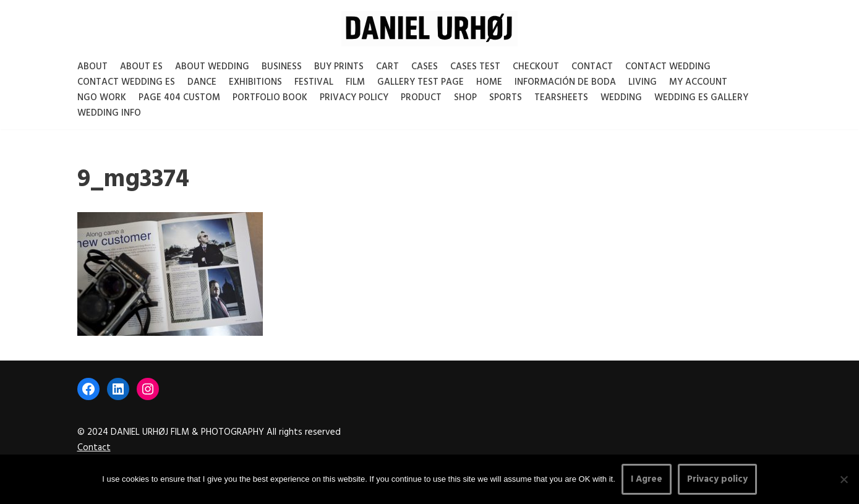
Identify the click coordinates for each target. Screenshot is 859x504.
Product (421, 98)
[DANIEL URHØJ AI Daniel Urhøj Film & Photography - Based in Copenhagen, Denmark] (430, 29)
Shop (465, 98)
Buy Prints (339, 67)
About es (141, 67)
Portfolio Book (270, 98)
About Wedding (212, 67)
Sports (506, 98)
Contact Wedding (668, 67)
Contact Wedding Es (126, 82)
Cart (387, 67)
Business (282, 67)
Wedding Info (109, 113)
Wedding (621, 98)
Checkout (536, 67)
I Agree (647, 479)
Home (489, 82)
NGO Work (102, 98)
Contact (592, 67)
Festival (314, 82)
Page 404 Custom (179, 98)
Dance (202, 82)
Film (355, 82)
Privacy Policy (354, 98)
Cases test (475, 67)
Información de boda (565, 82)
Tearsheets (561, 98)
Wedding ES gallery (701, 98)
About (92, 67)
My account (698, 82)
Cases (425, 67)
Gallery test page (421, 82)
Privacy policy (717, 479)
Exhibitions (255, 82)
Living (643, 82)
